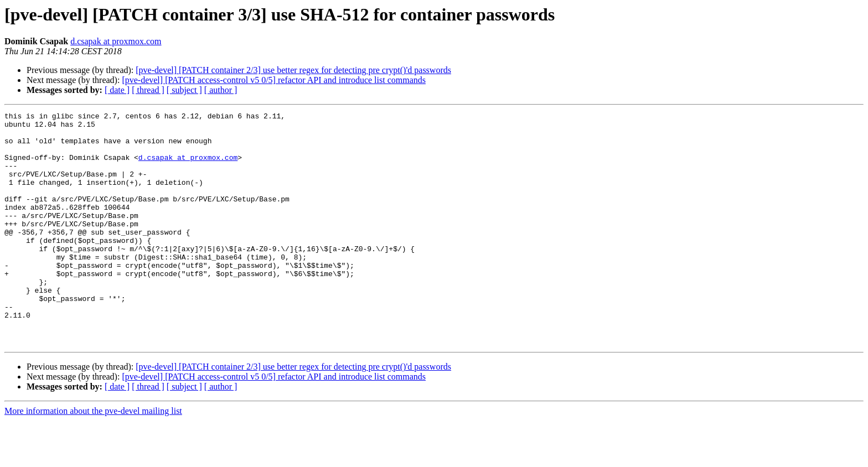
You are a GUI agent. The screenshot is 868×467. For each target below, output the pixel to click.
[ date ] (117, 90)
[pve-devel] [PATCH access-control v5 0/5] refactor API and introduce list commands (274, 80)
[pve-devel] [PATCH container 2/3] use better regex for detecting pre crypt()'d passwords (293, 70)
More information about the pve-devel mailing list (93, 457)
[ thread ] (148, 90)
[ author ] (221, 90)
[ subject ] (184, 90)
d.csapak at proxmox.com (116, 41)
